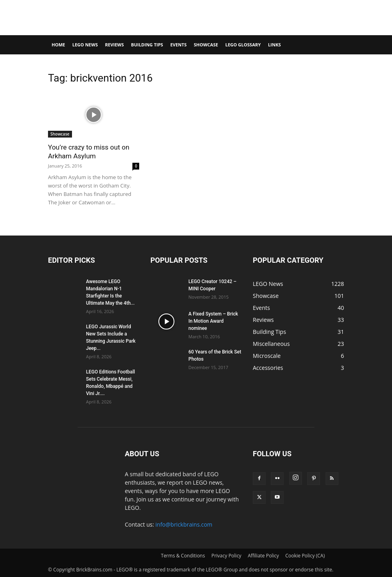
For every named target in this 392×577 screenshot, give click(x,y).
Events (179, 45)
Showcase (206, 45)
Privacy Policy (226, 556)
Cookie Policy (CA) (305, 556)
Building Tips (147, 45)
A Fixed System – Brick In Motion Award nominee (213, 321)
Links (274, 45)
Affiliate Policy (263, 556)
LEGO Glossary (243, 45)
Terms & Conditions (183, 556)
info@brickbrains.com (184, 524)
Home (58, 45)
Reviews (114, 45)
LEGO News (85, 45)
